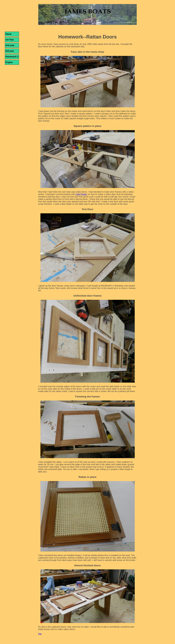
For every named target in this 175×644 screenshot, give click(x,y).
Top (40, 634)
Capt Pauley (81, 194)
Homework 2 (12, 57)
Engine (9, 62)
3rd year (10, 51)
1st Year (10, 40)
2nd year (10, 45)
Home (8, 34)
